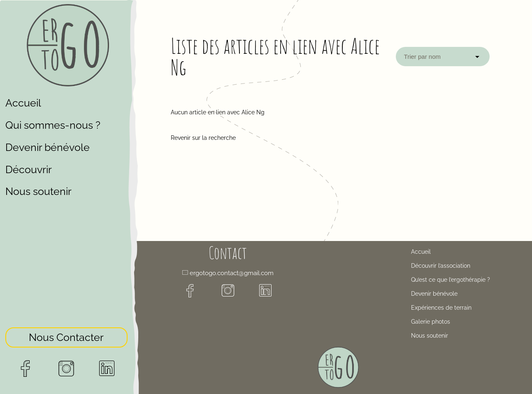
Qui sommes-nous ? (53, 125)
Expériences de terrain (441, 308)
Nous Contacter (66, 335)
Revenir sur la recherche (203, 138)
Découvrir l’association (441, 266)
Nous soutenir (38, 191)
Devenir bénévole (48, 147)
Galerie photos (431, 322)
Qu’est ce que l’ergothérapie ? (451, 280)
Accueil (23, 103)
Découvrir (29, 169)
